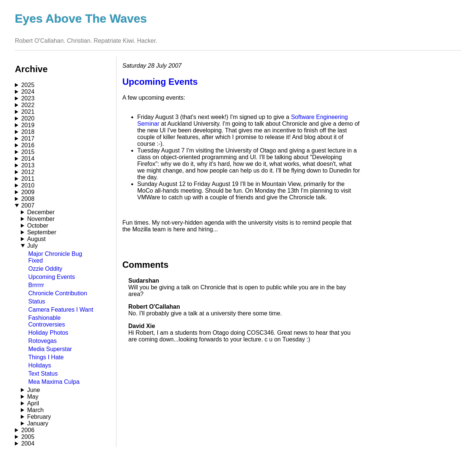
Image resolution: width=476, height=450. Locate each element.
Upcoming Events (52, 277)
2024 (28, 92)
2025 (28, 85)
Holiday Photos (48, 333)
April (33, 403)
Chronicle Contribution (58, 293)
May (33, 397)
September (42, 232)
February (39, 417)
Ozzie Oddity (45, 269)
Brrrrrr (36, 285)
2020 (28, 118)
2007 (28, 205)
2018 (28, 132)
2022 (28, 105)
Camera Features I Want (61, 310)
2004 (28, 443)
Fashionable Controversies (47, 321)
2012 (28, 172)
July (32, 246)
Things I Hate (46, 357)
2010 (28, 185)
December (41, 212)
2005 (28, 437)
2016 (28, 145)
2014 (28, 159)
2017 (28, 139)
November (41, 219)
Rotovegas (43, 341)
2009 (28, 192)
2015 (28, 152)
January (38, 423)
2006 (28, 430)
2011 (28, 179)
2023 (28, 98)
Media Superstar (50, 349)
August (36, 239)
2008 (28, 199)
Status (37, 301)
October (38, 226)
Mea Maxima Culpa (54, 382)
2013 (28, 165)
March (35, 410)
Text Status (43, 374)
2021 (28, 112)
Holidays (40, 365)
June (34, 390)
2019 (28, 125)
